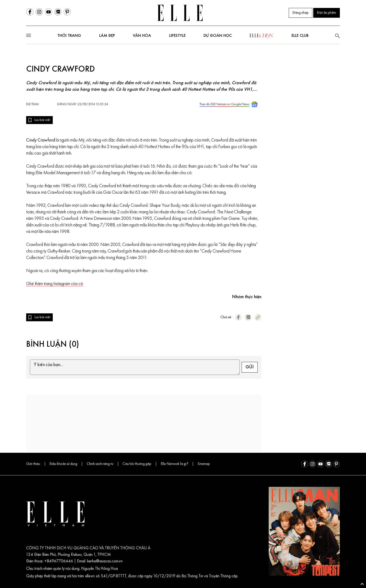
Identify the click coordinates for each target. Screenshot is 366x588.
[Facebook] (30, 12)
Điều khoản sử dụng (63, 464)
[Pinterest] (67, 12)
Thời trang (69, 36)
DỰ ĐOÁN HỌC (218, 36)
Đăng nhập (301, 13)
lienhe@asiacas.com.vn (104, 561)
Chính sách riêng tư (100, 464)
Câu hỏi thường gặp (137, 464)
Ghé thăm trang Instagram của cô (55, 284)
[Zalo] (58, 12)
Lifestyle (177, 36)
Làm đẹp (107, 36)
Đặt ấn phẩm (327, 13)
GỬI (250, 367)
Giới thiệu (33, 464)
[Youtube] (49, 12)
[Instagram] (39, 12)
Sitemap (204, 464)
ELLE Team (32, 104)
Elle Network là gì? (174, 464)
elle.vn (91, 576)
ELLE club (300, 36)
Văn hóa (142, 36)
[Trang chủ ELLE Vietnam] (180, 13)
